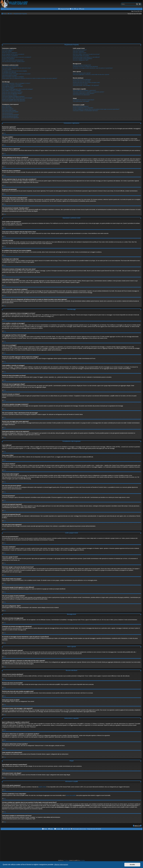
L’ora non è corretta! (7, 69)
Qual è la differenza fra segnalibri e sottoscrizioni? (84, 90)
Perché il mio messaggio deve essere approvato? (14, 99)
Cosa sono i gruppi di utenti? (79, 53)
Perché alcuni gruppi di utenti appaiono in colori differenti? (86, 57)
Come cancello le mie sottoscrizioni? (81, 95)
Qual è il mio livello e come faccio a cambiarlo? (13, 77)
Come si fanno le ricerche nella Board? (82, 80)
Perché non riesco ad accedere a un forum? (12, 92)
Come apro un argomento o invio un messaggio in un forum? (16, 83)
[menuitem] (72, 9)
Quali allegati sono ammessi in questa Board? (84, 100)
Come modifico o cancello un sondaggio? (12, 91)
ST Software (66, 860)
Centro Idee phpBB (71, 795)
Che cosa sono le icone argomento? (10, 118)
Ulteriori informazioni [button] (61, 865)
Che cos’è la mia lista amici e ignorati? (82, 73)
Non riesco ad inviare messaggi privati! (82, 65)
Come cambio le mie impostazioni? (10, 66)
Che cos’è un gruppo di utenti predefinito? (83, 59)
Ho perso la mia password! (8, 59)
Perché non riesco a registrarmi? (10, 53)
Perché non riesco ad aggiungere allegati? (12, 94)
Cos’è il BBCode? (6, 106)
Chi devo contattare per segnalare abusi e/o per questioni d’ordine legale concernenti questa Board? (96, 109)
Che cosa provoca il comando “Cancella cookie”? (13, 62)
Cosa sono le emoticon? (8, 109)
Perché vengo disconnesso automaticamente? (13, 60)
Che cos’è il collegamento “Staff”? (81, 60)
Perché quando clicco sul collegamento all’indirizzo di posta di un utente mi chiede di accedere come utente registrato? (30, 78)
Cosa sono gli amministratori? (80, 50)
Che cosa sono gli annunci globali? (10, 112)
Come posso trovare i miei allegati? (81, 101)
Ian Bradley (82, 860)
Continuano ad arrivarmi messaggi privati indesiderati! (85, 66)
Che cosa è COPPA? (7, 51)
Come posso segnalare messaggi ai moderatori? (13, 96)
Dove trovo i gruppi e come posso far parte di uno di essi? (86, 54)
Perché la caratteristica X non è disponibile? (83, 108)
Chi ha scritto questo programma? (81, 106)
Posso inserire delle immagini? (9, 110)
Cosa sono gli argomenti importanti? (10, 115)
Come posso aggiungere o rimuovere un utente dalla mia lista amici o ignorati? (91, 74)
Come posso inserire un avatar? (10, 75)
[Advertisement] (72, 29)
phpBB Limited (42, 787)
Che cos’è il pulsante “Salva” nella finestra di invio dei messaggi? (17, 98)
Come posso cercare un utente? (80, 84)
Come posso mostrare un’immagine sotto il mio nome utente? (16, 74)
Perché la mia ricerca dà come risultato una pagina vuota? (86, 82)
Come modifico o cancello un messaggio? (12, 85)
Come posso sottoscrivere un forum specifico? (84, 93)
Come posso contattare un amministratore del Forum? (85, 111)
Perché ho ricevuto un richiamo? (10, 95)
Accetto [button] (132, 865)
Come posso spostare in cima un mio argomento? (14, 101)
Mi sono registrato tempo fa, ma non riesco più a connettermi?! (17, 57)
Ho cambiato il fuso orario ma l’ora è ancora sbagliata (14, 71)
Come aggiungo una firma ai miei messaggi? (12, 86)
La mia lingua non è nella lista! (9, 72)
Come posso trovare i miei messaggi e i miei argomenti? (86, 85)
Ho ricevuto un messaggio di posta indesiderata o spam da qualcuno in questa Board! (93, 68)
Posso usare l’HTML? (7, 107)
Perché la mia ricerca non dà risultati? (82, 81)
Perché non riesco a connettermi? (10, 56)
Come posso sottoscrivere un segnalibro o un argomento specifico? (88, 92)
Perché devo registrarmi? (8, 50)
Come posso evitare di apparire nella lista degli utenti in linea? (16, 68)
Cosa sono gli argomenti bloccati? (10, 116)
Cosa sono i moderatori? (79, 51)
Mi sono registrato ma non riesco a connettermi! (13, 54)
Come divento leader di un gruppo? (81, 56)
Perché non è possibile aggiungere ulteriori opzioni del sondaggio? (18, 89)
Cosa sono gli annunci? (8, 113)
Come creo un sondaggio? (8, 88)
